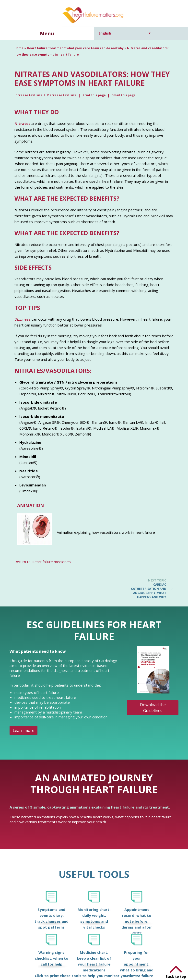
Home (19, 48)
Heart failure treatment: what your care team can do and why (75, 48)
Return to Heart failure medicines (43, 562)
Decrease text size (62, 95)
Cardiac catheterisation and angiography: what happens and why (147, 589)
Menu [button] (47, 33)
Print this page (94, 95)
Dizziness (23, 319)
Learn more (23, 730)
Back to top (176, 976)
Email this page (124, 95)
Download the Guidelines (153, 708)
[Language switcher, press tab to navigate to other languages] (124, 33)
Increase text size (29, 95)
